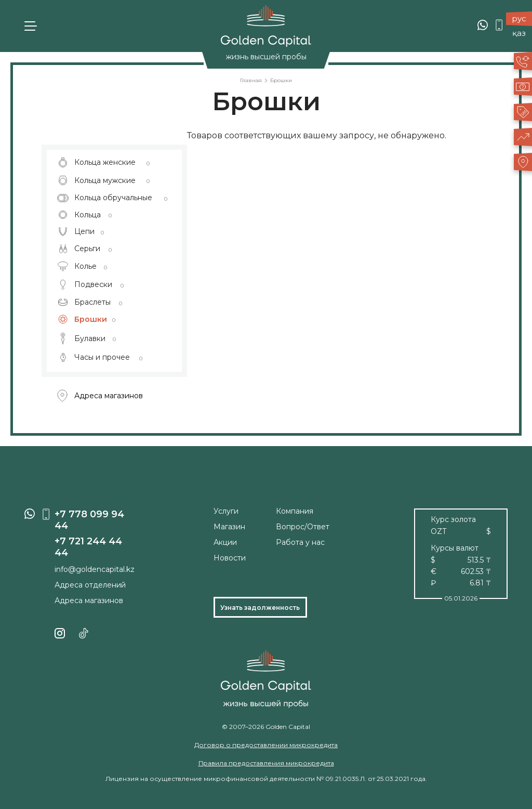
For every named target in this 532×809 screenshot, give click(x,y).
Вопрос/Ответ (303, 527)
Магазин (229, 527)
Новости (230, 558)
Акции (225, 542)
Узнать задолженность (260, 608)
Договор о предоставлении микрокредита (266, 745)
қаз (519, 33)
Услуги (226, 511)
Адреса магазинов (100, 396)
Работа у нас (300, 542)
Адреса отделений (90, 585)
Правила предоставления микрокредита (266, 763)
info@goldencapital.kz (95, 569)
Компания (295, 511)
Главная (251, 80)
